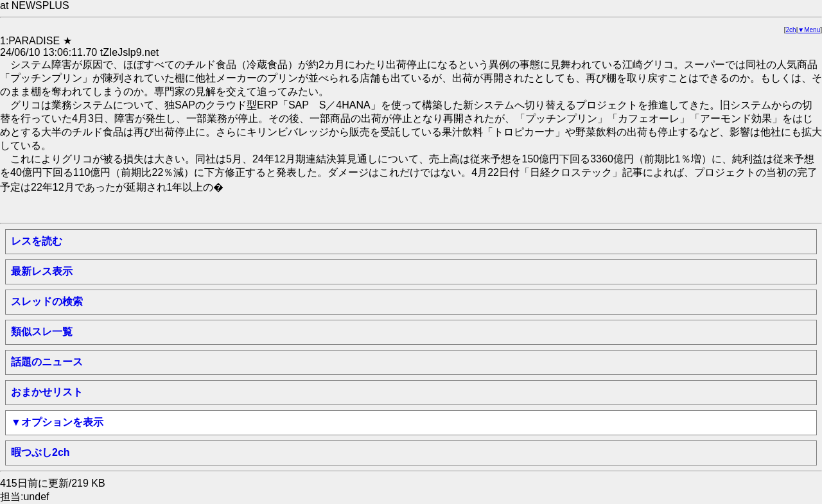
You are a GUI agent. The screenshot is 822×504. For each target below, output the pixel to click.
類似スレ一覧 (42, 332)
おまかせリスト (47, 392)
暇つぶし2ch (40, 452)
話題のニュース (47, 362)
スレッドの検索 (47, 301)
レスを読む (37, 241)
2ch (791, 30)
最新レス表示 (42, 271)
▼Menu (809, 30)
